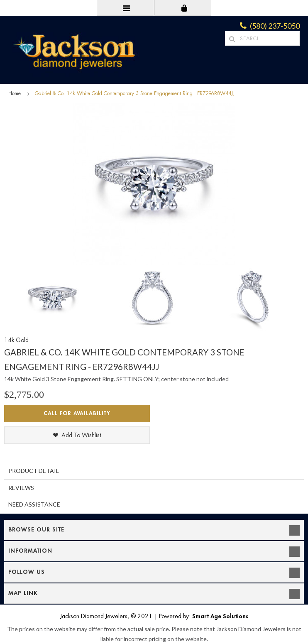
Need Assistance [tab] (34, 504)
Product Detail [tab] (34, 471)
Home (15, 93)
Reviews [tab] (21, 488)
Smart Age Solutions (220, 616)
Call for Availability (77, 413)
